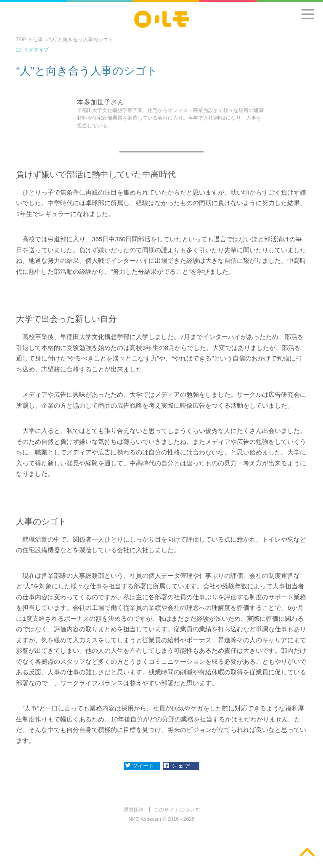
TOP (21, 40)
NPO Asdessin (145, 819)
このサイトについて (177, 810)
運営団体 (134, 810)
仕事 (38, 40)
